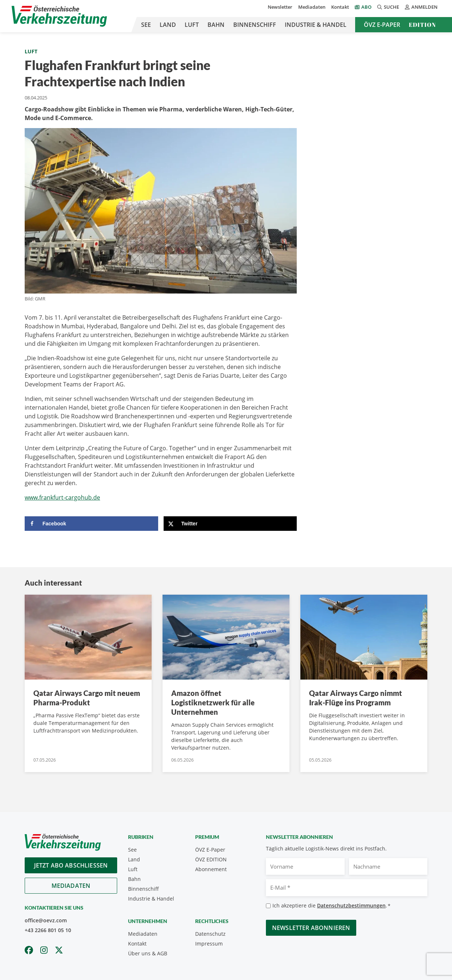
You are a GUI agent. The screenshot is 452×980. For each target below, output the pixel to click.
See (146, 25)
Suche (388, 7)
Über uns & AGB (148, 953)
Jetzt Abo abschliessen (71, 865)
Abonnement (211, 869)
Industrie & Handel (316, 25)
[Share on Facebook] (91, 524)
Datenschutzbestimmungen (351, 905)
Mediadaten (312, 7)
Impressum (209, 944)
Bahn (216, 25)
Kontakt (340, 7)
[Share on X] (230, 524)
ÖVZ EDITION (211, 859)
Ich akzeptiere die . (331, 906)
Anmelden (421, 7)
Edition (422, 25)
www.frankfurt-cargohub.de (62, 497)
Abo (366, 7)
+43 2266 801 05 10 (48, 930)
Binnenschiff (255, 25)
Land (168, 25)
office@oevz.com (46, 920)
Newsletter (280, 7)
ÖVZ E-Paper (382, 25)
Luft (192, 25)
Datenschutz (210, 934)
